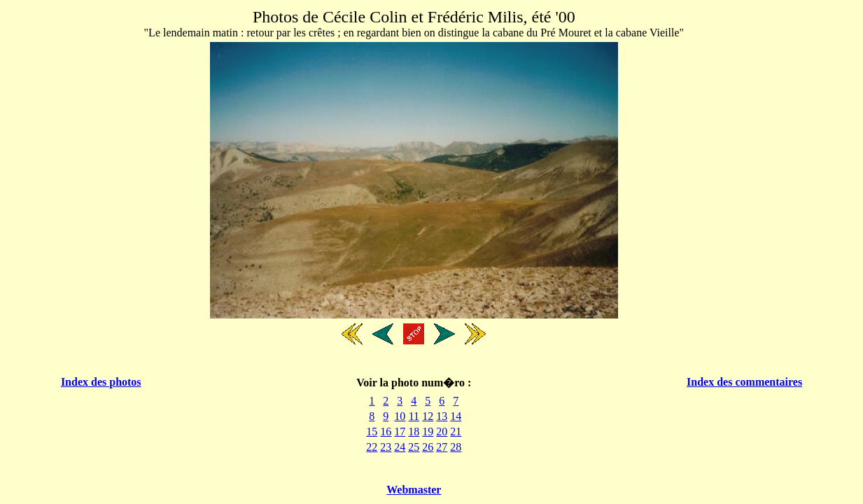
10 (400, 416)
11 (414, 416)
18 (414, 432)
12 (428, 416)
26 (428, 447)
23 (386, 447)
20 (442, 432)
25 (414, 447)
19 (428, 432)
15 (372, 432)
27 (442, 447)
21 (456, 432)
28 (456, 447)
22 (372, 447)
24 (400, 447)
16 (386, 432)
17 (400, 432)
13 (442, 416)
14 (456, 416)
